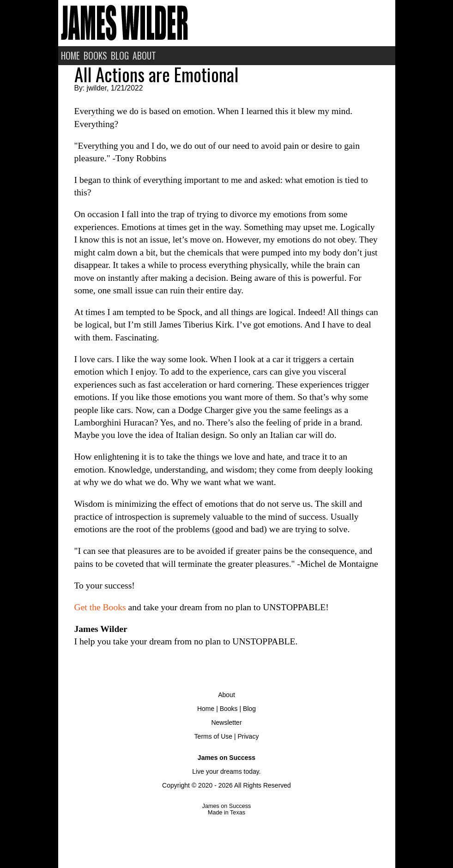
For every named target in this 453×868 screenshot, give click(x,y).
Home (206, 709)
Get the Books (100, 607)
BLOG (120, 56)
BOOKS (95, 56)
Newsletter (226, 722)
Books (229, 709)
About (226, 695)
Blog (249, 709)
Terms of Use (213, 736)
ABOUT (144, 56)
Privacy (248, 736)
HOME (70, 56)
